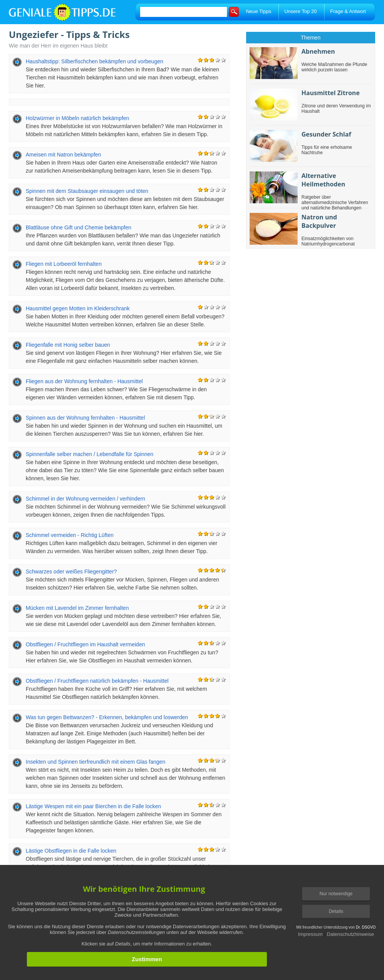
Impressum (310, 934)
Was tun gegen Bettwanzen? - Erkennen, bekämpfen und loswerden (107, 717)
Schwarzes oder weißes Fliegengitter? (71, 572)
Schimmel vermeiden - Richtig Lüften (70, 535)
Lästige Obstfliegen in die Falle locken (71, 851)
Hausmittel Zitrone (331, 93)
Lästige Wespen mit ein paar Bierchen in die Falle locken (93, 806)
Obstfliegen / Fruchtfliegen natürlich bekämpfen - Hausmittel (97, 681)
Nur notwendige (336, 894)
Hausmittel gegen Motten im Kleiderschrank (78, 308)
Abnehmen (318, 51)
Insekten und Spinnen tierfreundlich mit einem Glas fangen (95, 762)
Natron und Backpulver (319, 221)
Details (336, 911)
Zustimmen (147, 959)
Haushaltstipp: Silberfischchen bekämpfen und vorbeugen (94, 61)
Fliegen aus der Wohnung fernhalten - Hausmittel (84, 381)
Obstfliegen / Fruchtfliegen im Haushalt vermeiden (85, 644)
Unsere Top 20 (300, 11)
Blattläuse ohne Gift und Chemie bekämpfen (79, 227)
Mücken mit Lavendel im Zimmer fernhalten (77, 608)
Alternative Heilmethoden (323, 180)
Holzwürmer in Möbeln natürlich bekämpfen (77, 118)
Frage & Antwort (348, 11)
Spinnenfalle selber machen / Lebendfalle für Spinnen (89, 454)
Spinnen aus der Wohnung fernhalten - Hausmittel (85, 418)
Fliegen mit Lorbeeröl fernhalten (64, 264)
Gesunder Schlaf (326, 134)
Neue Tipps (259, 11)
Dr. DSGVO (366, 927)
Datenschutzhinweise (350, 934)
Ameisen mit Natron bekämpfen (63, 155)
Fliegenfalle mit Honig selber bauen (68, 345)
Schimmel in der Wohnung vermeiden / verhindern (85, 499)
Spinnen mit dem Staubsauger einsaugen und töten (87, 191)
